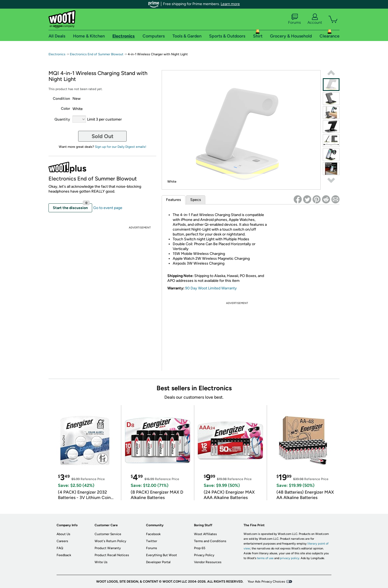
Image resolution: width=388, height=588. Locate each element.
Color (65, 109)
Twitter (152, 541)
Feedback (64, 555)
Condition (61, 99)
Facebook (153, 534)
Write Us (101, 562)
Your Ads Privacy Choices (266, 582)
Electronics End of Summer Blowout (97, 54)
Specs (196, 200)
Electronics (57, 54)
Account (315, 19)
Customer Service (108, 534)
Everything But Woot (162, 555)
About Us (63, 534)
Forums (295, 19)
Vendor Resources (208, 562)
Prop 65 (200, 548)
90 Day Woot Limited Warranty (211, 288)
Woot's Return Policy (110, 541)
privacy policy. (290, 558)
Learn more (230, 4)
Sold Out (103, 136)
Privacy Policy (204, 555)
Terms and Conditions (210, 541)
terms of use (265, 558)
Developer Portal (158, 562)
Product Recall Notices (112, 555)
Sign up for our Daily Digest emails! (121, 147)
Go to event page (108, 208)
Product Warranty (108, 548)
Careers (62, 541)
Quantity (62, 119)
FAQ (60, 548)
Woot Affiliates (205, 534)
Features (174, 200)
